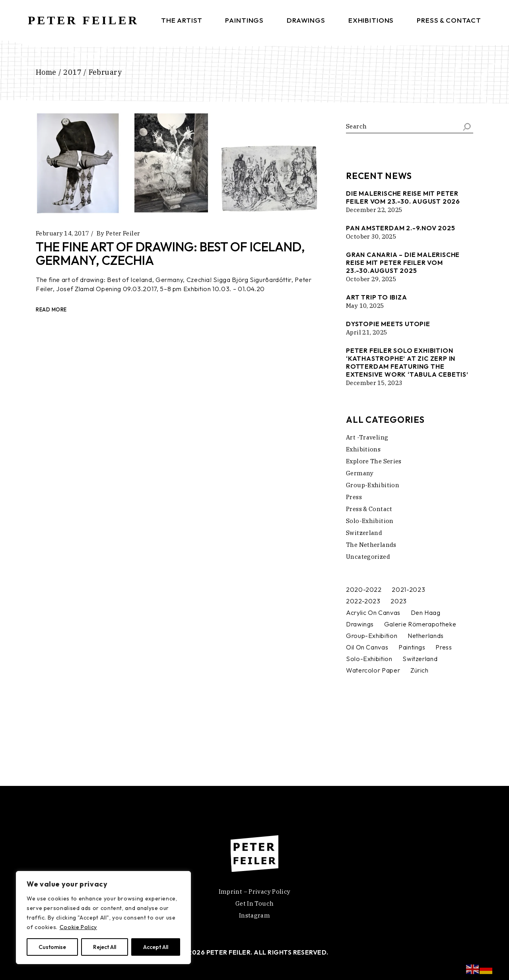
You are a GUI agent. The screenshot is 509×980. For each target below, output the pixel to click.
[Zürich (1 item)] (420, 670)
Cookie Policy (78, 927)
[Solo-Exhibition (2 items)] (369, 659)
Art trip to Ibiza (377, 297)
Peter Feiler (123, 233)
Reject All (105, 947)
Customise (52, 947)
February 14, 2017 (62, 233)
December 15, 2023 (374, 383)
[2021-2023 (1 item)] (408, 590)
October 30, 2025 (371, 236)
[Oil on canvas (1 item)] (367, 647)
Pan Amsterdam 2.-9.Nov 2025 (401, 228)
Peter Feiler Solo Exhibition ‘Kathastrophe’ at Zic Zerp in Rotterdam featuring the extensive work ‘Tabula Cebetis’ (407, 362)
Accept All (156, 947)
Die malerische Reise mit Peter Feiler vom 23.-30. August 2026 (403, 197)
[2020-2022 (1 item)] (364, 590)
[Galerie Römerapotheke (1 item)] (420, 624)
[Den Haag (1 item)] (426, 613)
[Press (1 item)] (444, 647)
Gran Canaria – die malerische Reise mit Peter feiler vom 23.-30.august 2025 (403, 262)
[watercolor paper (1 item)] (373, 670)
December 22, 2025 (374, 210)
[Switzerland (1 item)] (420, 659)
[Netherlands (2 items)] (426, 636)
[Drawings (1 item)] (360, 624)
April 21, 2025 (367, 332)
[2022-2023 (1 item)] (363, 601)
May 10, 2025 (365, 306)
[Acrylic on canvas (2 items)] (373, 613)
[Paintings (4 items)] (412, 647)
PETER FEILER (83, 20)
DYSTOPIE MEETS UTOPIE (388, 324)
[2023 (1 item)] (399, 601)
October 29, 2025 (371, 279)
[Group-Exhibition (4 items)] (372, 636)
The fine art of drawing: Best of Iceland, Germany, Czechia (170, 253)
